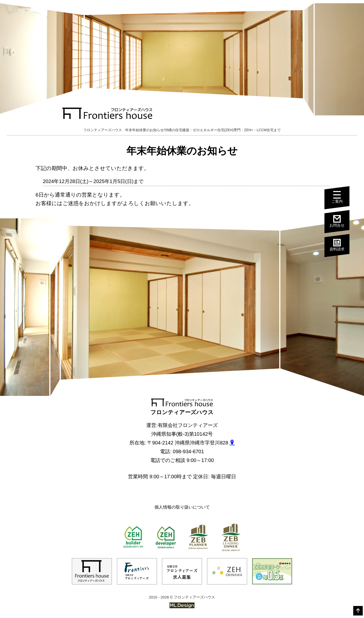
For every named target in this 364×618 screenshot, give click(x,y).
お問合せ (341, 221)
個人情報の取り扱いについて (182, 507)
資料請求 (341, 245)
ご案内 (341, 198)
